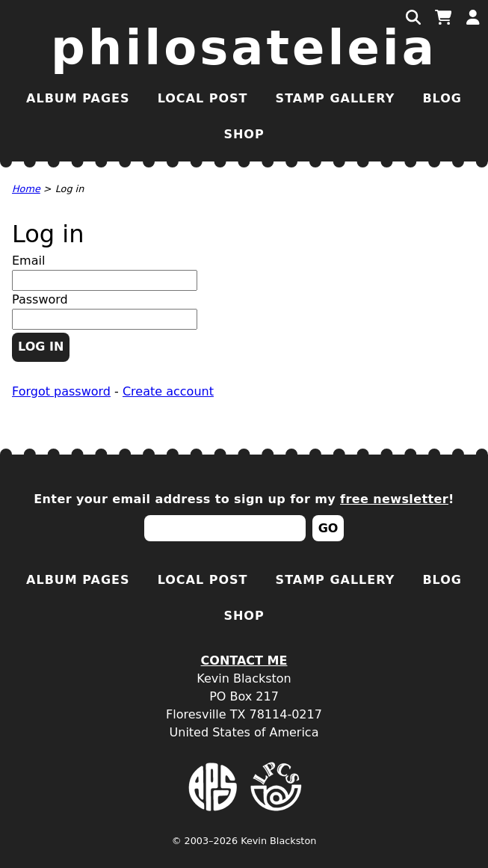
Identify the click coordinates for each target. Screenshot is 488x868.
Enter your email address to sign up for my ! (244, 499)
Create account (168, 391)
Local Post (203, 98)
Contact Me (244, 661)
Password (40, 299)
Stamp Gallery (336, 98)
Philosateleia (244, 48)
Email (28, 261)
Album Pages (78, 98)
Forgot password (61, 391)
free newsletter (394, 499)
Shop (244, 134)
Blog (442, 98)
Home (26, 189)
